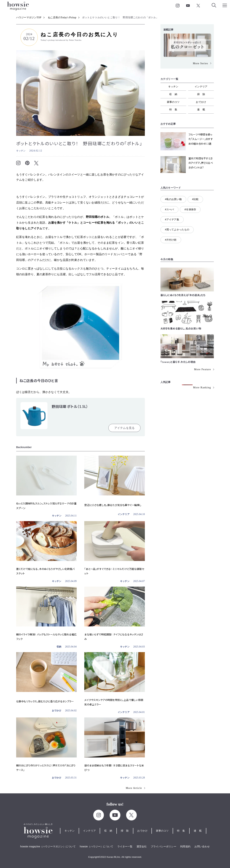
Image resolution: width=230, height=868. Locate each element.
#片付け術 (171, 240)
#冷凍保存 (190, 209)
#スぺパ (169, 209)
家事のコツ (173, 102)
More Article (134, 788)
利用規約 (185, 846)
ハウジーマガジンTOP (29, 17)
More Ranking (202, 388)
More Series (200, 63)
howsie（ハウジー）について (96, 846)
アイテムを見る (124, 428)
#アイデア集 (172, 219)
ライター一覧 (125, 846)
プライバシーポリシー (164, 846)
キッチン (21, 151)
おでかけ (57, 711)
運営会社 (142, 846)
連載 (203, 109)
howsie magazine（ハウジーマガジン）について (48, 846)
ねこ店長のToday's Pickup (62, 17)
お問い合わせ (202, 846)
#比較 (195, 199)
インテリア (124, 514)
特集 (175, 109)
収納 (59, 647)
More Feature (203, 369)
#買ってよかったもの (177, 230)
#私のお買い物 (173, 199)
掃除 (203, 94)
